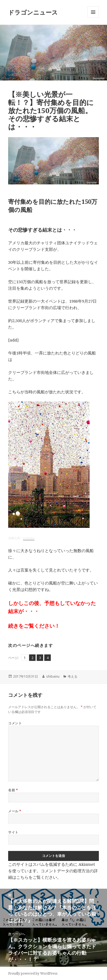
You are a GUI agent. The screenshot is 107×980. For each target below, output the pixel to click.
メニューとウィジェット (93, 18)
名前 (13, 790)
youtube (29, 538)
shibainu (53, 676)
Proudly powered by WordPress (33, 973)
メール (15, 811)
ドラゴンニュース (33, 12)
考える (73, 676)
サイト (13, 832)
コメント (15, 723)
